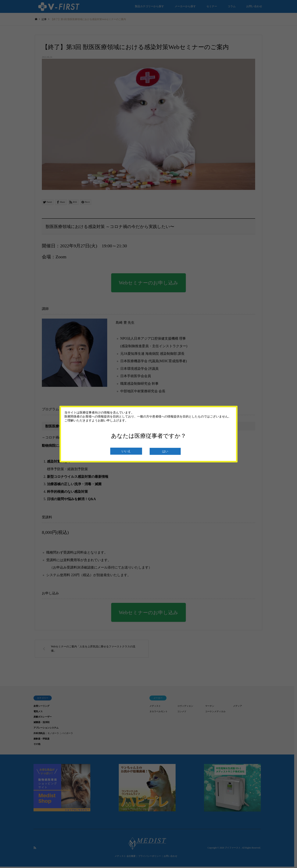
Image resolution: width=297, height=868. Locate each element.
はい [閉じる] (165, 451)
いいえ (126, 451)
